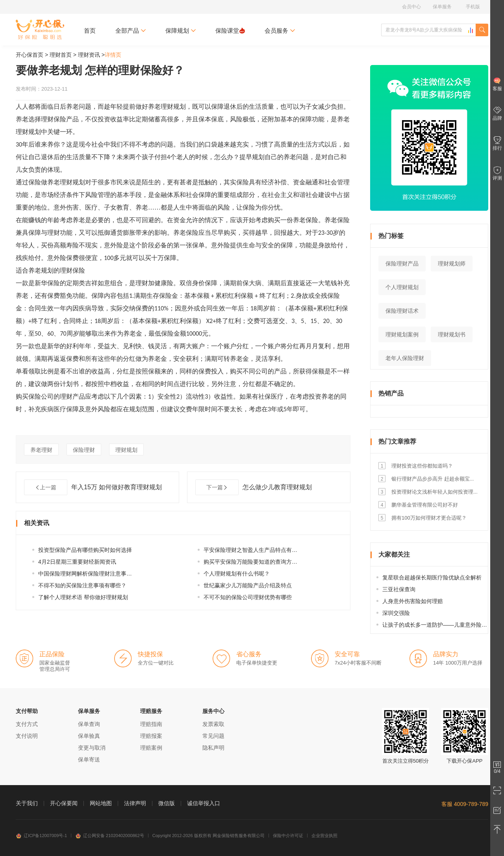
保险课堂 (230, 31)
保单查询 (89, 724)
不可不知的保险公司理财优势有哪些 (248, 597)
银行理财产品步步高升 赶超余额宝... (433, 479)
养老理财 (41, 450)
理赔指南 (151, 724)
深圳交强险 (396, 613)
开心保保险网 (40, 30)
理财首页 (61, 55)
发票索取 (213, 724)
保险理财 (84, 450)
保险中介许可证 (288, 836)
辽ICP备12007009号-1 (41, 836)
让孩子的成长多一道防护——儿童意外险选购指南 (443, 625)
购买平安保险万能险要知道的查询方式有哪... (258, 562)
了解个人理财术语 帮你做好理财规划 (83, 597)
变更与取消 (92, 748)
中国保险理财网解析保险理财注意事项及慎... (93, 574)
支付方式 (27, 724)
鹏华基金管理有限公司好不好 (425, 505)
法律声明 (135, 803)
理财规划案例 (402, 334)
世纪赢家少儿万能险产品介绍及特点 (248, 585)
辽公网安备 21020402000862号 (110, 836)
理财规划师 (452, 264)
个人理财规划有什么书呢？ (237, 574)
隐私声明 (213, 748)
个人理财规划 (402, 287)
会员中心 (411, 7)
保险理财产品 (402, 264)
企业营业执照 (324, 836)
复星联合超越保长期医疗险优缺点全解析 (432, 577)
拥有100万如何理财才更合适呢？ (429, 518)
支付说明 (27, 736)
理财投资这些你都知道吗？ (422, 466)
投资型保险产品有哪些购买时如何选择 (85, 550)
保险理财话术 (402, 311)
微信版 (167, 803)
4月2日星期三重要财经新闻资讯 (77, 562)
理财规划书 (452, 334)
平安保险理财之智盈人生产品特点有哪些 (253, 550)
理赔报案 (151, 736)
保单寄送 (89, 759)
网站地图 (101, 803)
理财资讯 (89, 55)
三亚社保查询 (399, 589)
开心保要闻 (64, 803)
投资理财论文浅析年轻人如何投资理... (435, 492)
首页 (90, 31)
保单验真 (89, 736)
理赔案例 (151, 748)
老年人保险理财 (405, 358)
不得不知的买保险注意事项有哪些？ (82, 585)
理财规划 (126, 450)
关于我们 (27, 803)
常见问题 (213, 736)
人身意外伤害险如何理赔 (413, 601)
